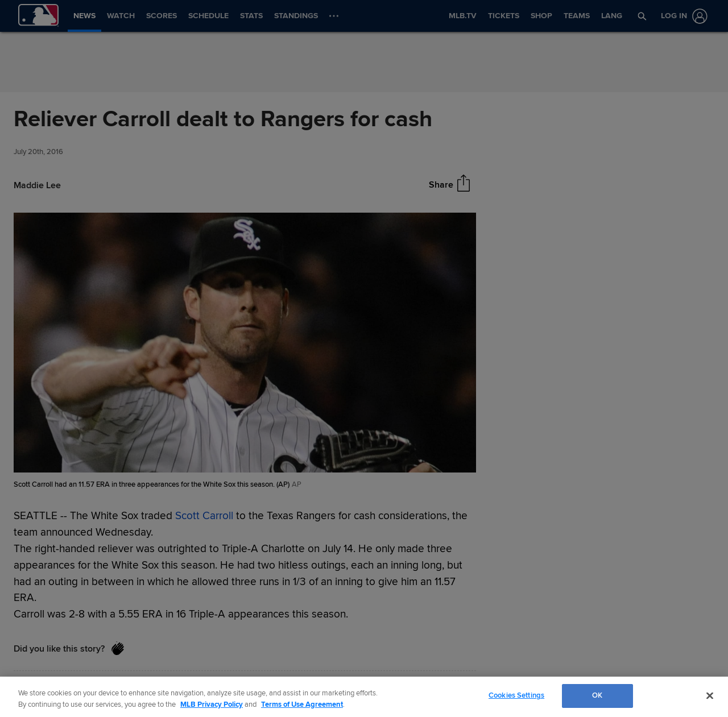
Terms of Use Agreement (302, 704)
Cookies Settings (516, 695)
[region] (364, 697)
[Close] (710, 695)
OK (597, 695)
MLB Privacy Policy (212, 704)
